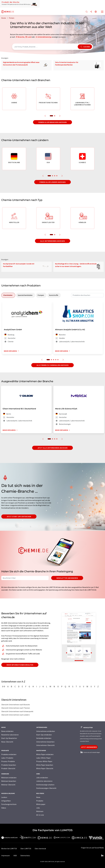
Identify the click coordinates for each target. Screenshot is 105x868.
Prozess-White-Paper (44, 761)
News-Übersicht (7, 742)
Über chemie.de (40, 849)
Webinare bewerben (9, 781)
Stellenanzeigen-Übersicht (46, 788)
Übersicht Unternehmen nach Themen (16, 708)
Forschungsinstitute (9, 804)
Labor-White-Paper (43, 758)
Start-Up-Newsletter (9, 738)
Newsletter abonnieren (67, 578)
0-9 (4, 686)
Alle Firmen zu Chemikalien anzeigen (52, 365)
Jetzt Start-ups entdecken (19, 516)
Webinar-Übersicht (8, 785)
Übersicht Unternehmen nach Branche (16, 705)
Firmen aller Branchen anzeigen (52, 122)
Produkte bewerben (9, 765)
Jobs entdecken (42, 778)
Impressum (6, 855)
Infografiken (6, 801)
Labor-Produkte (7, 758)
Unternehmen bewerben (45, 742)
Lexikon (4, 797)
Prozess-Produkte (8, 761)
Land (29, 37)
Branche (21, 37)
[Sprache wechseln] (96, 12)
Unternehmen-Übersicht (45, 745)
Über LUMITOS (26, 849)
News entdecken (7, 731)
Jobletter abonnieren (44, 781)
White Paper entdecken (45, 754)
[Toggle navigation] (102, 12)
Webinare (40, 811)
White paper (41, 804)
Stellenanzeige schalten (45, 785)
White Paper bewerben (45, 765)
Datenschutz (25, 855)
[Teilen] (91, 12)
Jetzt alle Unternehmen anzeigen (52, 448)
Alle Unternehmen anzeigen (53, 241)
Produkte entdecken (9, 754)
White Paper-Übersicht (45, 768)
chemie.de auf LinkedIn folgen (90, 752)
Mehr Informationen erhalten (20, 665)
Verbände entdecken (44, 738)
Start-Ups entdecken (44, 735)
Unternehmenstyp (45, 37)
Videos (4, 808)
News (38, 797)
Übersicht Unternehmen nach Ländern (15, 715)
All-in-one (40, 815)
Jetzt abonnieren (89, 747)
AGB (15, 855)
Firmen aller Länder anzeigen (53, 182)
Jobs (38, 808)
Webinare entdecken (9, 778)
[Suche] (87, 12)
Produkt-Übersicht (8, 768)
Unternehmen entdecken (46, 731)
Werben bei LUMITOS (9, 849)
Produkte (40, 801)
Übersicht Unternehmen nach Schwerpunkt (17, 711)
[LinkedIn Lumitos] (102, 855)
